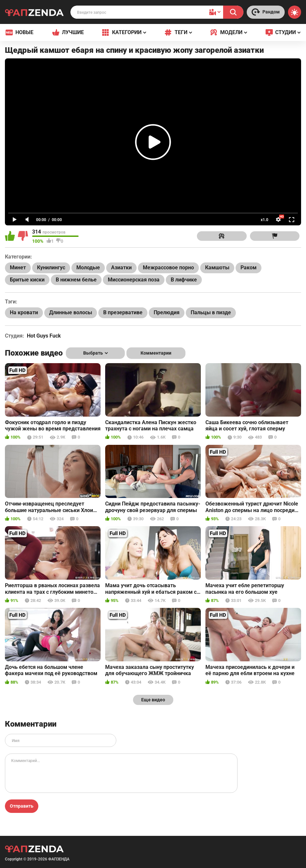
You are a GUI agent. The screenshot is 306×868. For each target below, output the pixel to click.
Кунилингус (51, 268)
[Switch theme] (295, 12)
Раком (249, 268)
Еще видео (153, 700)
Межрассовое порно (168, 268)
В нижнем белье (76, 280)
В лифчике (184, 280)
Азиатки (121, 268)
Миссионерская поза (134, 280)
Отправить (22, 806)
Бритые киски (27, 280)
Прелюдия (167, 312)
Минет (18, 268)
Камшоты (217, 268)
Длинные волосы (71, 312)
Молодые (88, 268)
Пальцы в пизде (211, 312)
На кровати (24, 312)
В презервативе (123, 312)
